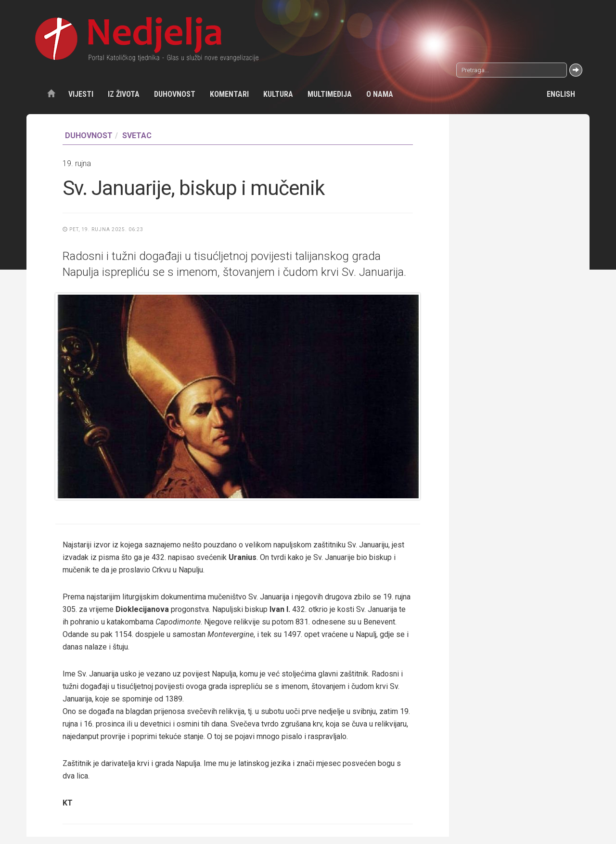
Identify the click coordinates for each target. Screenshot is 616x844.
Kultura (278, 94)
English (561, 94)
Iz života (124, 94)
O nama (380, 94)
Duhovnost (175, 94)
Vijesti (81, 94)
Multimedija (330, 94)
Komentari (229, 94)
